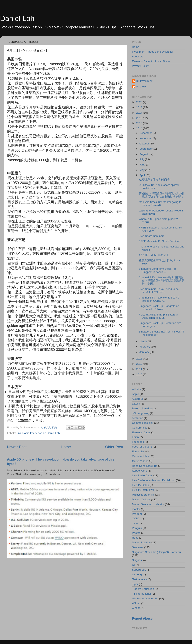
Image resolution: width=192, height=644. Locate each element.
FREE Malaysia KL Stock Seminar (159, 241)
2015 (140, 123)
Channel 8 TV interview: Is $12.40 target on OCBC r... (159, 299)
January (145, 352)
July (142, 159)
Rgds (135, 538)
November (146, 138)
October (145, 144)
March (143, 341)
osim (135, 523)
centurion (138, 418)
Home (66, 447)
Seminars (138, 547)
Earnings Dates (141, 432)
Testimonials (139, 579)
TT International (141, 594)
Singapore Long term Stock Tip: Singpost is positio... (158, 270)
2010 (140, 374)
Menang (137, 514)
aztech (136, 404)
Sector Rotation (141, 542)
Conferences (140, 428)
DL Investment (145, 81)
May (142, 170)
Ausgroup (138, 399)
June (143, 165)
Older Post (114, 447)
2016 (140, 118)
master (136, 509)
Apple (135, 394)
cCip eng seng (141, 413)
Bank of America (142, 408)
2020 (140, 102)
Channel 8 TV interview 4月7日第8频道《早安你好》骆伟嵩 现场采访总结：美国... (162, 281)
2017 (140, 113)
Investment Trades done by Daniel (152, 52)
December (146, 133)
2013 (140, 359)
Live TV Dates (140, 485)
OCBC (136, 518)
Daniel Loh (17, 19)
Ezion (135, 437)
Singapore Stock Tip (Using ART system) (156, 552)
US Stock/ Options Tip (145, 598)
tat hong (137, 574)
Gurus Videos (140, 461)
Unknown (142, 87)
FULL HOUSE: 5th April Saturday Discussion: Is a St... (159, 316)
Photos (136, 533)
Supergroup (139, 570)
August (144, 154)
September (146, 149)
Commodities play (143, 423)
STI (134, 565)
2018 (140, 107)
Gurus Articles (140, 456)
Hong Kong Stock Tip (145, 466)
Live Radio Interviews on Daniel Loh (38, 433)
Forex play (138, 451)
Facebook (138, 442)
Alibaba (136, 389)
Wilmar (136, 603)
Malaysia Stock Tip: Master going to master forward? (160, 204)
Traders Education (143, 589)
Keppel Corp (139, 471)
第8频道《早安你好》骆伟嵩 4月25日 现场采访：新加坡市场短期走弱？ (162, 195)
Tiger (135, 584)
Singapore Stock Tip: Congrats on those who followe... (159, 308)
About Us (138, 57)
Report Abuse (142, 618)
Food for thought (142, 447)
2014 (140, 128)
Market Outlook (141, 499)
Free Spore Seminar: (151, 236)
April (142, 175)
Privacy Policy (140, 66)
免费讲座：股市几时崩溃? (155, 180)
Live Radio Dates (142, 475)
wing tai (137, 608)
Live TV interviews (143, 490)
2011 (140, 369)
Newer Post (17, 447)
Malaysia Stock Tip (143, 495)
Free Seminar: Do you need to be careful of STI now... (159, 291)
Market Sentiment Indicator (148, 504)
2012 (140, 364)
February (145, 347)
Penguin (137, 528)
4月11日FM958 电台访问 (154, 255)
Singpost (137, 560)
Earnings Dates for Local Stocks (151, 61)
